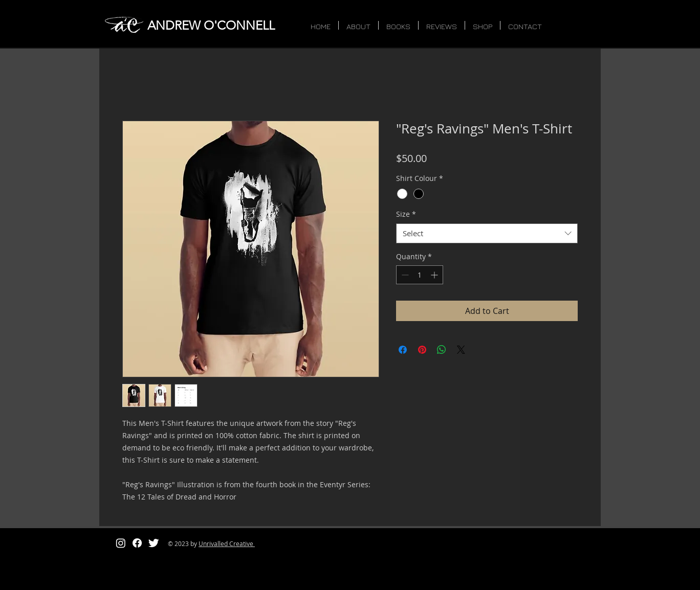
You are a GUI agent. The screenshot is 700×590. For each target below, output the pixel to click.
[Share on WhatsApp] (442, 350)
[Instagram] (121, 543)
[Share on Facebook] (403, 350)
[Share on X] (461, 350)
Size (406, 214)
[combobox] (487, 233)
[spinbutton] (420, 275)
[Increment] (435, 275)
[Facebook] (137, 543)
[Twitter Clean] (154, 543)
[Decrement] (404, 275)
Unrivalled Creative (227, 543)
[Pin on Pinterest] (422, 350)
